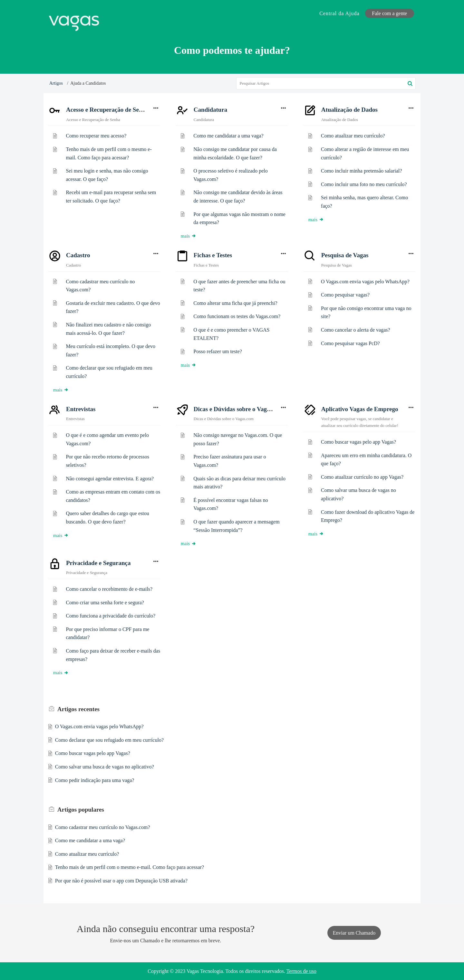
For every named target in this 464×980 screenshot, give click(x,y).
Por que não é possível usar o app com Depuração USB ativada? (121, 881)
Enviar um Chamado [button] (354, 933)
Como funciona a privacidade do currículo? (111, 616)
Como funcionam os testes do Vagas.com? (237, 316)
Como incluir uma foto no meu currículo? (364, 184)
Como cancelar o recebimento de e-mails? (109, 589)
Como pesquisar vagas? (345, 295)
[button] (410, 83)
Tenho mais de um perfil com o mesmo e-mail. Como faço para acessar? (130, 867)
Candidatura (211, 110)
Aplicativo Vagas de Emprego (360, 409)
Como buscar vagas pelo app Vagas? (358, 442)
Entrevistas (81, 409)
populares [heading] (81, 810)
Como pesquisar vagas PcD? (350, 343)
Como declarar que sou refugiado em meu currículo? (109, 740)
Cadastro (78, 255)
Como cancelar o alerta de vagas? (356, 330)
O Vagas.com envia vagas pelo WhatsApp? (365, 282)
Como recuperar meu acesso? (96, 136)
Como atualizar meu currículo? (353, 136)
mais (188, 236)
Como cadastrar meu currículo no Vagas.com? (103, 827)
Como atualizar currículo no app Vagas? (362, 477)
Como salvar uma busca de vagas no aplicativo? (105, 767)
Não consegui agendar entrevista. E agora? (110, 479)
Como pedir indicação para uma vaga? (95, 780)
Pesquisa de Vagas (345, 255)
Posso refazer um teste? (218, 351)
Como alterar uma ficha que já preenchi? (235, 303)
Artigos (56, 83)
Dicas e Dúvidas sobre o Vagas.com (239, 409)
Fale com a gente (389, 13)
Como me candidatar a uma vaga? (228, 136)
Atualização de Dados (349, 110)
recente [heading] (237, 709)
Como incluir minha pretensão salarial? (361, 171)
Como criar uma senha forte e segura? (105, 603)
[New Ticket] (354, 933)
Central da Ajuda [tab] (339, 13)
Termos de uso (301, 971)
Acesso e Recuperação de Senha (107, 110)
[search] (326, 83)
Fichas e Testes (213, 255)
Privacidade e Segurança (98, 563)
